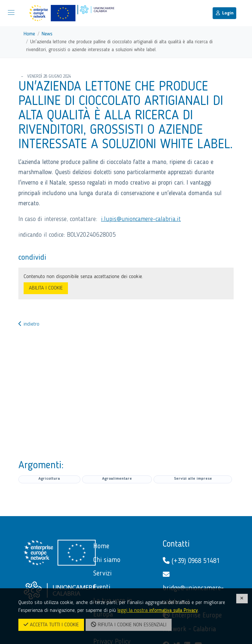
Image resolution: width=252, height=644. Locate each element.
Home (29, 34)
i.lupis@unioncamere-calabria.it (141, 219)
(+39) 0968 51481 (191, 561)
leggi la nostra (158, 611)
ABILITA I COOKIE (46, 288)
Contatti (176, 544)
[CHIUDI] (242, 599)
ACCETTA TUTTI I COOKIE (51, 625)
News (47, 34)
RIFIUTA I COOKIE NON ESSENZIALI (129, 625)
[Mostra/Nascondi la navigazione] (11, 12)
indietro (29, 324)
